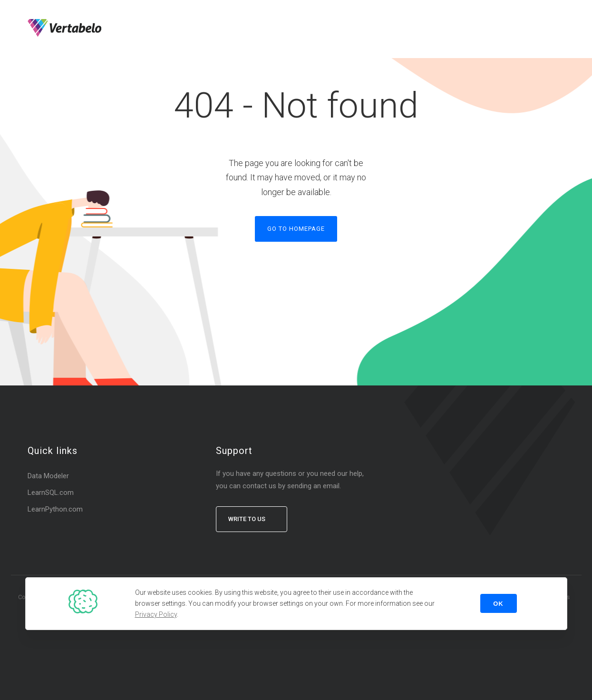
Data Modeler (48, 476)
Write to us (247, 519)
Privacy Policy (156, 614)
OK (498, 604)
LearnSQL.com (51, 493)
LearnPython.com (55, 509)
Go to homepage (296, 229)
